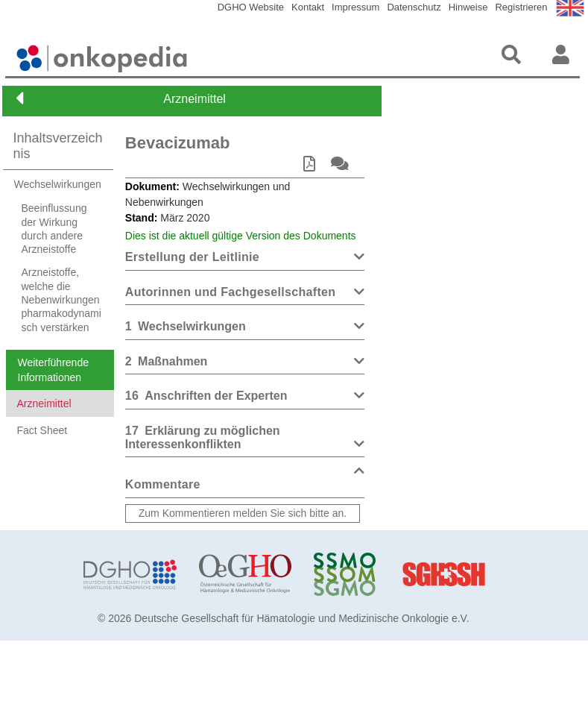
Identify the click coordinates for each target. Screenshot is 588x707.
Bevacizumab (178, 143)
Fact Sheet (42, 491)
